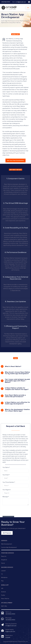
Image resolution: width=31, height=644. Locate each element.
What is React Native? (13, 366)
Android (3, 592)
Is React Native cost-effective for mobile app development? (17, 403)
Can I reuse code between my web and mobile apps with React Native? (17, 381)
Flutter (3, 595)
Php (2, 581)
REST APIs (4, 606)
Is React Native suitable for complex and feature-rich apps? (17, 389)
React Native (5, 599)
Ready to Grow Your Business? (13, 523)
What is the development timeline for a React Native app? (17, 410)
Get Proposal (7, 533)
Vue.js (3, 563)
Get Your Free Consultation (15, 160)
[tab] (15, 366)
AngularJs (4, 560)
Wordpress (4, 577)
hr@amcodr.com (10, 632)
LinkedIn (8, 637)
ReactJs (4, 556)
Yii (2, 574)
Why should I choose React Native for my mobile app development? (17, 373)
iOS (2, 588)
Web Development (7, 544)
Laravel (3, 571)
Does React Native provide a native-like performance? (15, 396)
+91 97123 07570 (6, 2)
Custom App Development (9, 547)
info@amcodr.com (21, 2)
